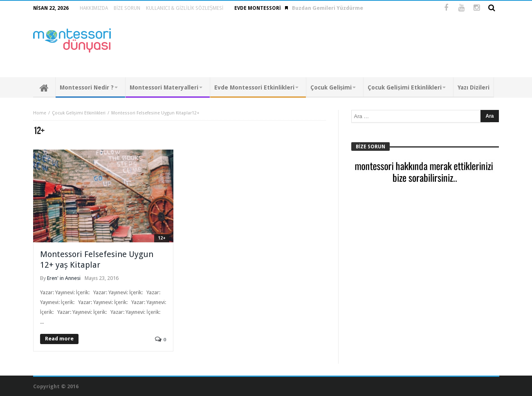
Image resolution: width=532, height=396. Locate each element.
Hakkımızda (94, 8)
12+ (162, 238)
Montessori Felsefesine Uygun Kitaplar (152, 113)
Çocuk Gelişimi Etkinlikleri (79, 113)
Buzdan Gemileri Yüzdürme (328, 8)
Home (40, 113)
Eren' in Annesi (64, 278)
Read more (59, 339)
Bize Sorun (127, 8)
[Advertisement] (350, 47)
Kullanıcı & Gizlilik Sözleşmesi (185, 8)
